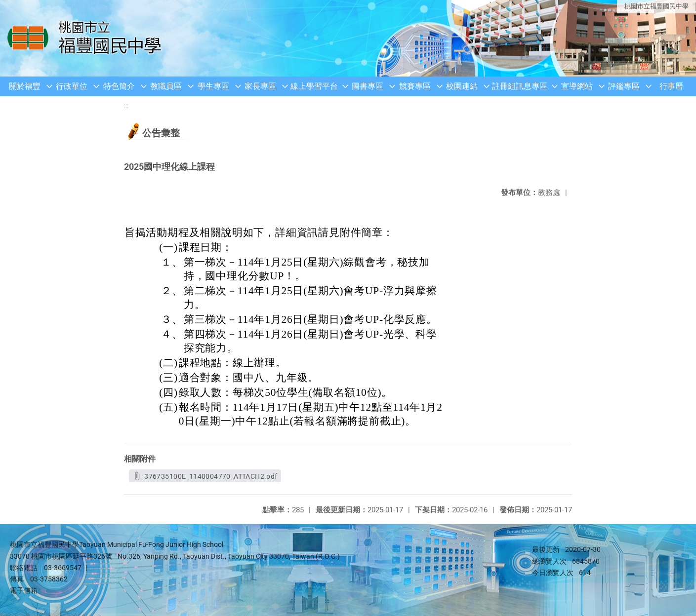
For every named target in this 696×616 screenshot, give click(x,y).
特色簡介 (119, 86)
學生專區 (213, 86)
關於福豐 (25, 86)
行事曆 (671, 86)
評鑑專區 (624, 86)
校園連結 (462, 86)
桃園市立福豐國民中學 (656, 6)
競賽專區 (415, 86)
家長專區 (260, 86)
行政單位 (72, 86)
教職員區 (166, 86)
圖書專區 (368, 86)
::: (126, 106)
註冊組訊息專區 (520, 86)
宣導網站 (577, 86)
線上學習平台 (314, 86)
